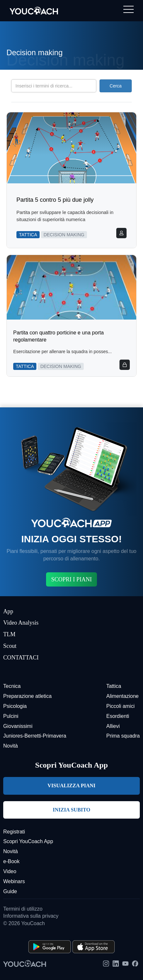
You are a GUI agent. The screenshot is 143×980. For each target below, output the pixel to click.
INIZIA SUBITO (71, 810)
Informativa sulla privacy (31, 916)
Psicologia (15, 706)
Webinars (14, 881)
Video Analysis (21, 623)
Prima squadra (123, 736)
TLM (9, 634)
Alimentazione (123, 696)
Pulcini (11, 716)
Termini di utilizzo (23, 909)
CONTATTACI (21, 658)
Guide (10, 891)
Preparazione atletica (27, 696)
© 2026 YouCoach (24, 923)
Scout (10, 646)
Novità (10, 746)
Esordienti (118, 716)
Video (10, 871)
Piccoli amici (120, 706)
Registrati (14, 832)
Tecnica (12, 686)
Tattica (114, 686)
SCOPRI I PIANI (71, 579)
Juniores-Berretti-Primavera (35, 736)
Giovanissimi (18, 726)
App (8, 611)
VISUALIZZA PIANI (72, 786)
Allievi (113, 726)
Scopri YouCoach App (28, 841)
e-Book (11, 861)
